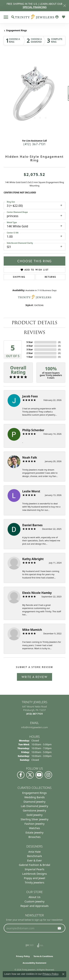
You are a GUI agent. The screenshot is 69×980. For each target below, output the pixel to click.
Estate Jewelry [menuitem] (34, 832)
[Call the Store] (34, 714)
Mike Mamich (32, 630)
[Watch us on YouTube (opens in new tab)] (39, 775)
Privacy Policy (23, 956)
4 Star (30, 346)
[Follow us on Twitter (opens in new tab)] (30, 775)
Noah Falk (30, 457)
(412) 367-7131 (34, 144)
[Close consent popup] (63, 974)
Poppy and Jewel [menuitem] (34, 878)
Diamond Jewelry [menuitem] (34, 802)
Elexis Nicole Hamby (37, 593)
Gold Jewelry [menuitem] (34, 815)
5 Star (30, 342)
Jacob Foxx (30, 396)
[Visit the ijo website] (30, 945)
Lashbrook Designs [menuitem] (34, 874)
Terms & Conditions (43, 956)
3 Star (30, 349)
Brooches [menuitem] (35, 837)
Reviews (34, 332)
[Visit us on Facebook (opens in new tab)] (21, 775)
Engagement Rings (17, 30)
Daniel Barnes (32, 525)
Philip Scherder (33, 430)
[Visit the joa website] (40, 945)
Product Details (34, 323)
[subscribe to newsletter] (59, 928)
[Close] (64, 6)
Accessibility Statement (34, 963)
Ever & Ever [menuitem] (34, 860)
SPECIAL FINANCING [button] (35, 7)
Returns (50, 277)
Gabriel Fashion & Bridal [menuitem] (35, 865)
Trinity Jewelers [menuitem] (35, 882)
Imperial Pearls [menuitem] (34, 869)
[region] (34, 95)
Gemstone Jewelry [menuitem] (34, 810)
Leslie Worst (31, 491)
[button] (13, 17)
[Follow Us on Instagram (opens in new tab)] (48, 775)
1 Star (30, 357)
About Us (34, 897)
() (59, 342)
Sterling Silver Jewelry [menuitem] (34, 819)
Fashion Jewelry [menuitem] (34, 824)
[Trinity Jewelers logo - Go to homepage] (34, 17)
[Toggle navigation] (6, 17)
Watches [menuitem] (35, 828)
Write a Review (34, 677)
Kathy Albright (33, 559)
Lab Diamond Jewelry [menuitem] (34, 806)
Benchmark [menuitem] (34, 856)
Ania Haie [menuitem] (34, 852)
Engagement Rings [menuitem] (34, 793)
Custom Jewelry (34, 901)
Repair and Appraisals (34, 906)
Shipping (19, 277)
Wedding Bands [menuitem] (34, 797)
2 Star (30, 353)
